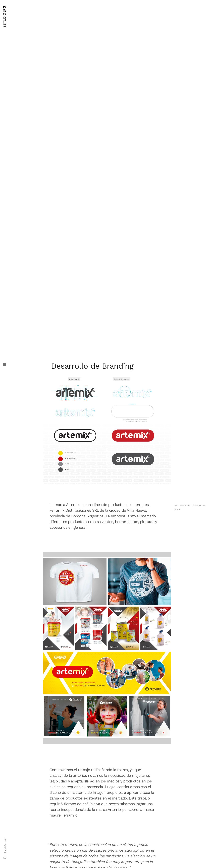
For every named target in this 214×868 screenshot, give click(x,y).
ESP (5, 839)
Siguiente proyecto (105, 843)
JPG (5, 17)
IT (5, 853)
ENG (5, 847)
